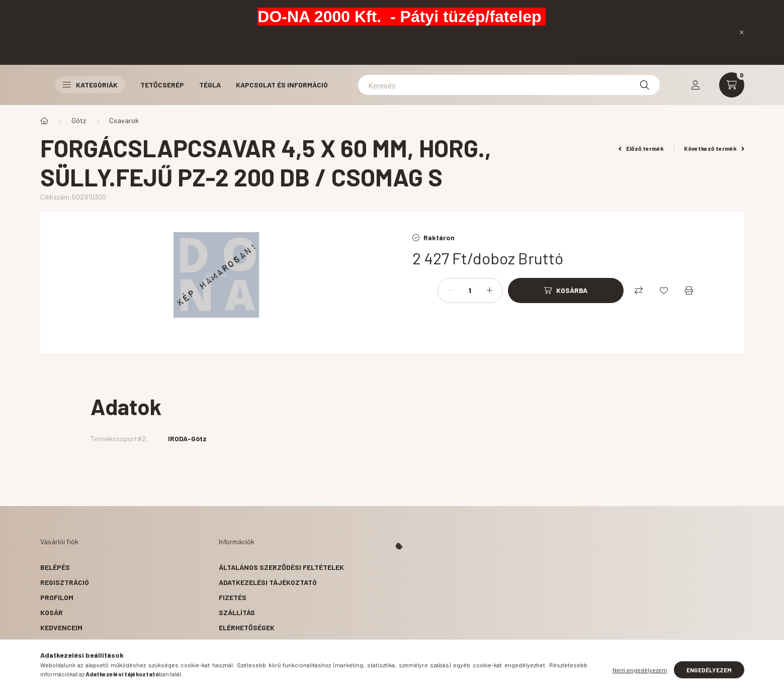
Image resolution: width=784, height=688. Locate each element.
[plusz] (490, 290)
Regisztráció (65, 582)
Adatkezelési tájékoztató (268, 582)
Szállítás (237, 612)
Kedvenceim (61, 627)
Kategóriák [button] (90, 85)
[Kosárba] (566, 290)
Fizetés (233, 597)
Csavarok (124, 120)
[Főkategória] (44, 121)
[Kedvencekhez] (664, 290)
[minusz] (451, 290)
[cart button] (732, 85)
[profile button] (695, 85)
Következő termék (714, 148)
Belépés (55, 567)
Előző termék (641, 148)
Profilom (57, 597)
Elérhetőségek (247, 627)
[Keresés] (509, 85)
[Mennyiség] (470, 290)
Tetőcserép (162, 85)
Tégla (210, 85)
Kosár (52, 612)
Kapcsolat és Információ (282, 85)
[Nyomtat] (689, 290)
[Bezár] (742, 32)
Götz (79, 120)
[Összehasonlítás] (639, 290)
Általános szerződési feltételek (281, 567)
